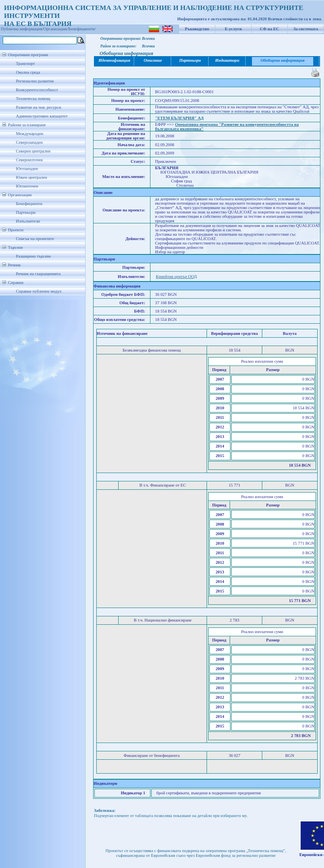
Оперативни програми (28, 55)
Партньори (26, 212)
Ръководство (197, 29)
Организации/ (56, 29)
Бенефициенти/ (82, 29)
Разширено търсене (33, 256)
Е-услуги (233, 29)
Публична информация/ (22, 29)
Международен (30, 134)
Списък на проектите (35, 239)
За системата (306, 29)
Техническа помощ (33, 99)
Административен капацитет (42, 116)
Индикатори (227, 60)
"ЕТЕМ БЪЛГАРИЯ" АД (180, 118)
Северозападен (29, 142)
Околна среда (28, 72)
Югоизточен (27, 186)
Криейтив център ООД (177, 277)
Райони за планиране (27, 125)
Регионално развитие (35, 81)
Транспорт (25, 64)
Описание (153, 60)
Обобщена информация (283, 60)
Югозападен (27, 169)
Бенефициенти (29, 204)
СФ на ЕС (269, 29)
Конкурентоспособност (37, 90)
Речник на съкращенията (38, 274)
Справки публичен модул (39, 291)
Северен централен (33, 151)
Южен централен (31, 177)
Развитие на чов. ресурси (39, 107)
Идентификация (114, 60)
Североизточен (29, 160)
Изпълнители (28, 221)
